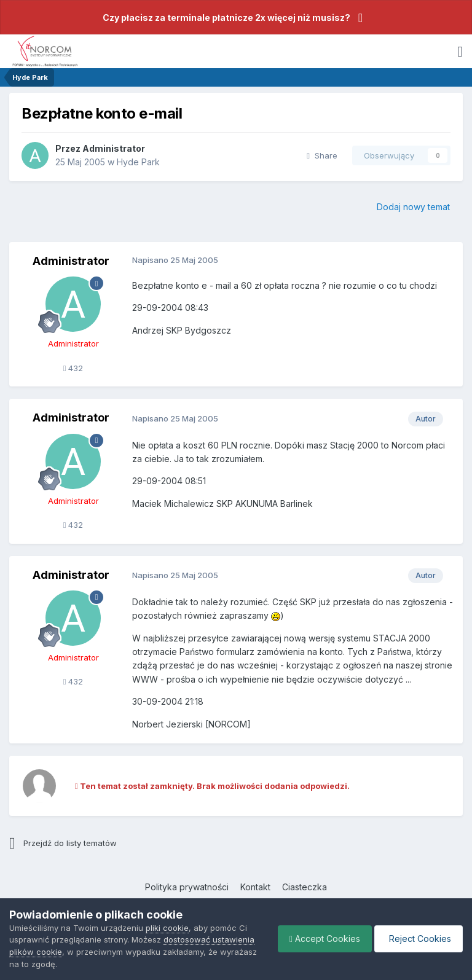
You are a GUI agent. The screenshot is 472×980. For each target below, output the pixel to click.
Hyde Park (138, 162)
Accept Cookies (322, 939)
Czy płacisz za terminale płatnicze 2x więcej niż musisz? (226, 18)
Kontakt (255, 887)
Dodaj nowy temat (413, 207)
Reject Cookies (418, 939)
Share (322, 155)
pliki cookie (167, 928)
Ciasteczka (305, 887)
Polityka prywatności (187, 887)
